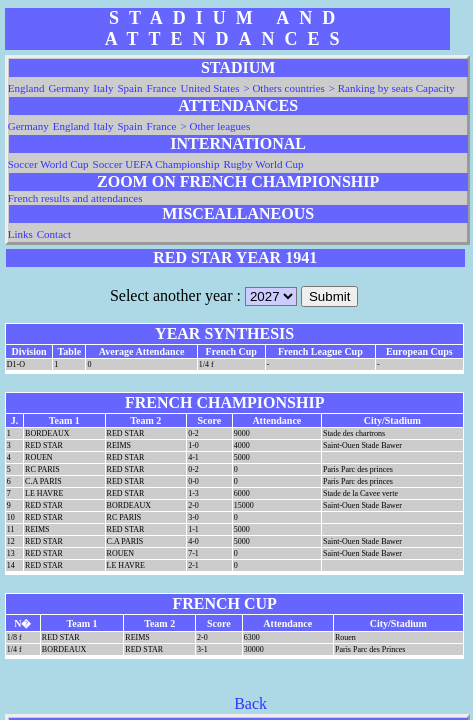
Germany (68, 88)
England (26, 88)
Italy (103, 88)
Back (250, 703)
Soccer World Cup (48, 164)
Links (20, 234)
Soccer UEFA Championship (156, 164)
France (162, 88)
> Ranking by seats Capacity (392, 88)
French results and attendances (75, 198)
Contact (54, 234)
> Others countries (283, 88)
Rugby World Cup (263, 164)
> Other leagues (216, 126)
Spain (130, 88)
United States (210, 88)
